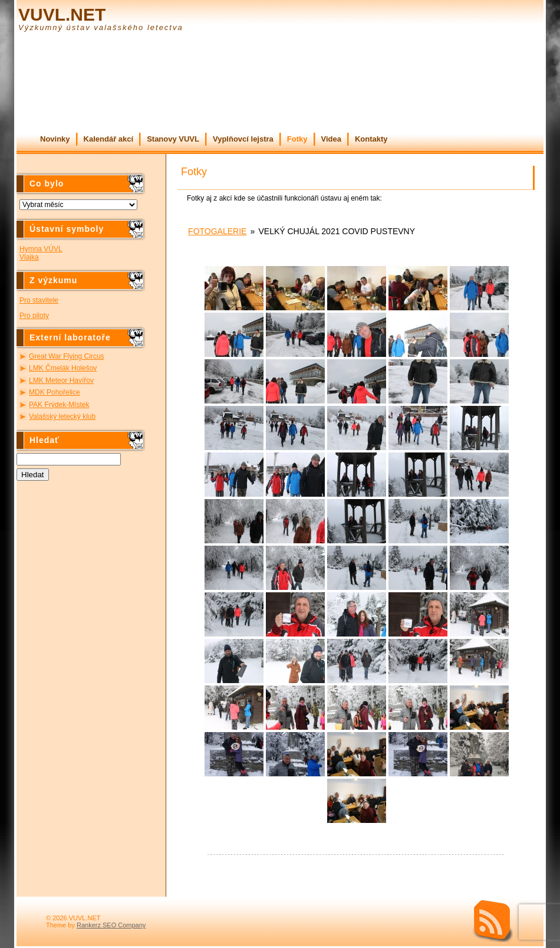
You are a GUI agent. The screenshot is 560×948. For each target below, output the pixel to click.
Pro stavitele (39, 300)
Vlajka (29, 257)
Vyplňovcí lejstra (243, 139)
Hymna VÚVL (41, 249)
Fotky (297, 139)
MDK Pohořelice (55, 392)
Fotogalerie (217, 231)
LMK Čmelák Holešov (63, 368)
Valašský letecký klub (62, 416)
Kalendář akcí (109, 139)
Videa (331, 139)
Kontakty (371, 139)
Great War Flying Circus (67, 356)
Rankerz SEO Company (111, 925)
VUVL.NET (62, 14)
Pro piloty (34, 316)
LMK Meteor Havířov (61, 380)
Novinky (55, 139)
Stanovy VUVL (173, 139)
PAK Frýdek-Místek (59, 405)
